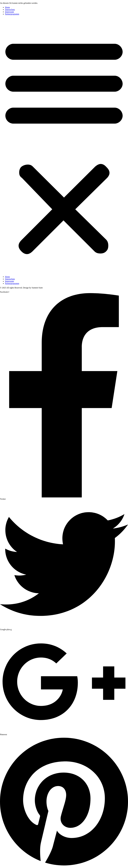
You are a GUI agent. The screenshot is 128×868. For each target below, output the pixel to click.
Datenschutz (10, 10)
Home (7, 7)
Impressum (9, 12)
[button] (64, 145)
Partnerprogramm (12, 14)
